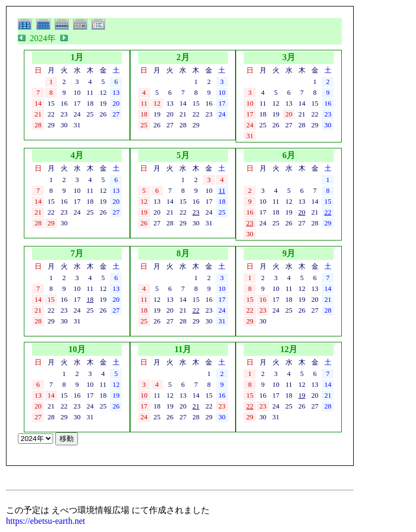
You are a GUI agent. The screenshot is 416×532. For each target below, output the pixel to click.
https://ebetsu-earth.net (45, 521)
